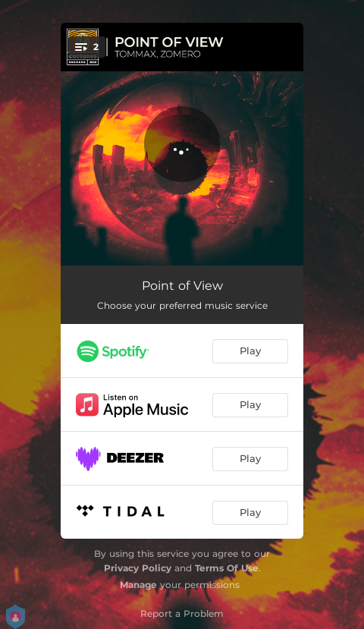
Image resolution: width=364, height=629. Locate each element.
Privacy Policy (138, 568)
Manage (138, 585)
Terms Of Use (227, 568)
